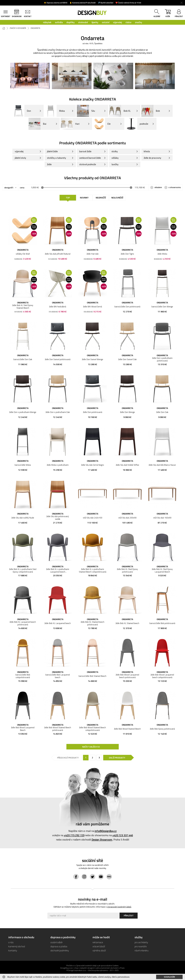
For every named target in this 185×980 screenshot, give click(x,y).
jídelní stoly (20, 158)
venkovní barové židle (90, 158)
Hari (70, 124)
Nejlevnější (117, 198)
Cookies (115, 966)
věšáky (115, 158)
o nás (11, 942)
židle (49, 164)
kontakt (28, 16)
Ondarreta (35, 28)
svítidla (59, 22)
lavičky (115, 164)
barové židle (85, 151)
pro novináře (141, 946)
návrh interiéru (142, 950)
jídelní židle (52, 151)
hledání (157, 16)
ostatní (106, 22)
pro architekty (141, 942)
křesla (147, 151)
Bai (37, 124)
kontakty (13, 950)
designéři (9, 188)
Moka (55, 111)
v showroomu (175, 187)
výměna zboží (99, 950)
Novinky (84, 198)
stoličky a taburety (57, 158)
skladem (158, 187)
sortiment (6, 16)
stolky (115, 151)
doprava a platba (59, 946)
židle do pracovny (152, 158)
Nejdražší (101, 198)
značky (139, 22)
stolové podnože (88, 164)
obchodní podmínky (60, 950)
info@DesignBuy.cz (106, 831)
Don (22, 111)
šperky (95, 22)
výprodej (118, 22)
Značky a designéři (18, 28)
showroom (17, 16)
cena (22, 188)
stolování (83, 22)
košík (168, 14)
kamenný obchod (17, 946)
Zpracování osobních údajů (119, 907)
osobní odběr (57, 942)
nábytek (47, 22)
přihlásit (179, 16)
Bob (151, 111)
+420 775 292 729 (74, 835)
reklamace (98, 942)
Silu (86, 111)
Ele (102, 124)
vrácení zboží (99, 946)
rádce (128, 22)
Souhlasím (169, 977)
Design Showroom (102, 840)
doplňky (70, 22)
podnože (137, 124)
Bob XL (120, 111)
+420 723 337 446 (123, 835)
